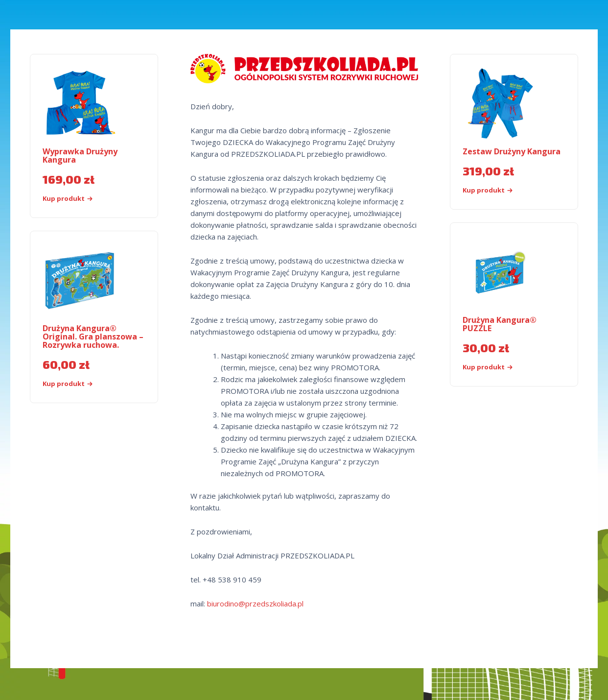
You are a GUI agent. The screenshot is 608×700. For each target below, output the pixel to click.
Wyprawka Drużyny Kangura (80, 156)
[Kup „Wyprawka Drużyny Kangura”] (84, 199)
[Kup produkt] (504, 367)
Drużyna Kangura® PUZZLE (500, 324)
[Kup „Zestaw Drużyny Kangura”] (504, 190)
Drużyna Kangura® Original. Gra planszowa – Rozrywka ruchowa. (93, 337)
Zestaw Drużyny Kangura (512, 151)
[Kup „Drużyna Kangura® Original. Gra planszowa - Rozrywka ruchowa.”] (84, 384)
